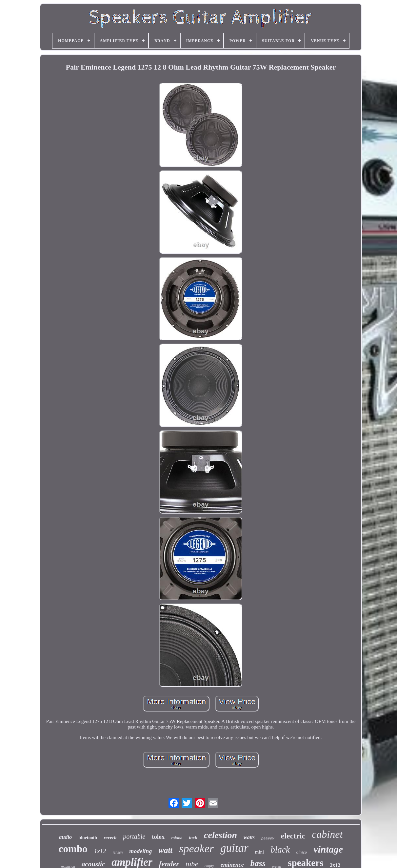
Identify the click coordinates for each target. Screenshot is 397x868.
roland (177, 838)
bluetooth (88, 838)
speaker (196, 848)
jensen (118, 852)
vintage (328, 849)
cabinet (327, 834)
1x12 (100, 851)
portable (134, 836)
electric (293, 836)
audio (66, 837)
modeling (140, 851)
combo (73, 849)
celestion (220, 835)
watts (249, 837)
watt (165, 850)
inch (193, 838)
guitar (234, 848)
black (280, 850)
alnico (302, 852)
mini (260, 852)
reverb (110, 837)
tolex (158, 837)
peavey (268, 838)
